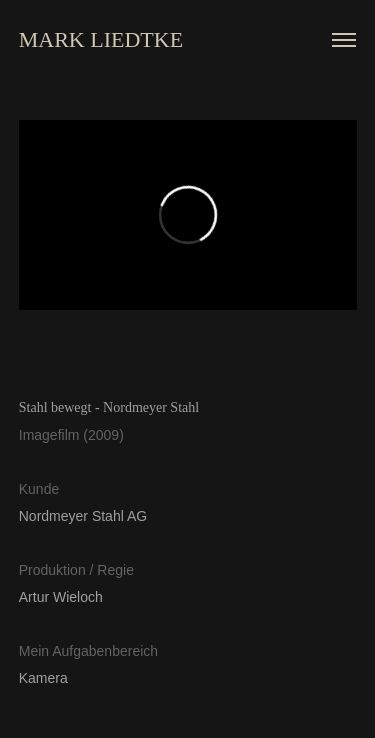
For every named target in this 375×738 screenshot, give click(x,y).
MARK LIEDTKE (101, 39)
